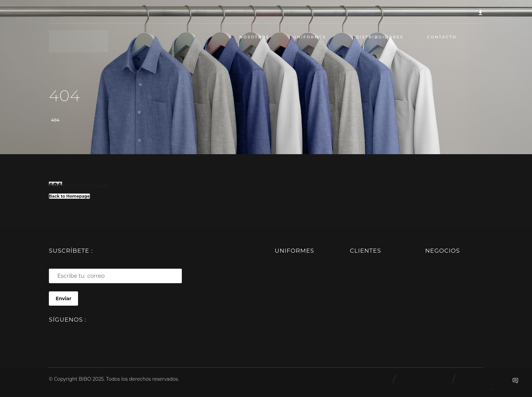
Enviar (63, 299)
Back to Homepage (69, 196)
